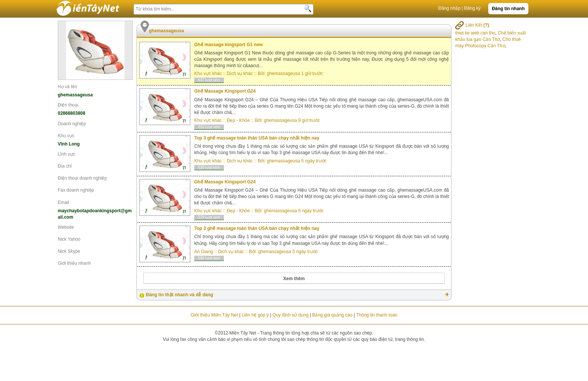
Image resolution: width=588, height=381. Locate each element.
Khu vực (66, 136)
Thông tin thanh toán (376, 315)
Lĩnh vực (67, 154)
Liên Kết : (473, 25)
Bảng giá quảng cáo (332, 315)
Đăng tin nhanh (508, 9)
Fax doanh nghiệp (76, 190)
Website (66, 227)
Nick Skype (69, 251)
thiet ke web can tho (475, 33)
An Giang (204, 252)
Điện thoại (68, 105)
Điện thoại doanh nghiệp (82, 178)
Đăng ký (472, 8)
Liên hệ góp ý (255, 315)
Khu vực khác (208, 73)
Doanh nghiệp (72, 124)
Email (63, 202)
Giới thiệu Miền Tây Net (214, 315)
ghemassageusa (283, 73)
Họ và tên (67, 87)
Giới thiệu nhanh (74, 263)
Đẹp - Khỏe (238, 120)
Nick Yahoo (69, 239)
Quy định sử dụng (291, 315)
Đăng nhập (449, 8)
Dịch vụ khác (240, 73)
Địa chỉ (65, 166)
